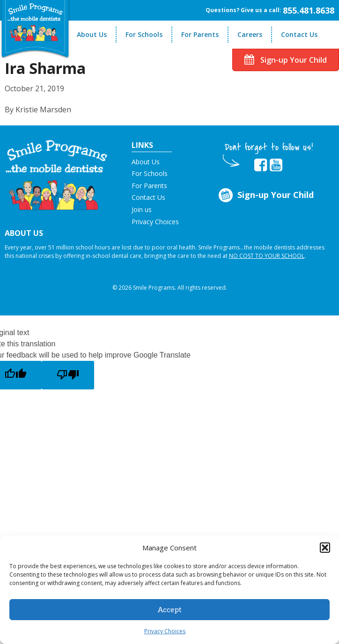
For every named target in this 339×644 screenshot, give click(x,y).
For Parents (200, 34)
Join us (142, 209)
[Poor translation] (68, 375)
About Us (92, 34)
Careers (250, 34)
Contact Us (299, 34)
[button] (325, 548)
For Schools (144, 34)
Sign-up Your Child (286, 60)
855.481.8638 (309, 10)
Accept (170, 610)
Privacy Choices (165, 631)
